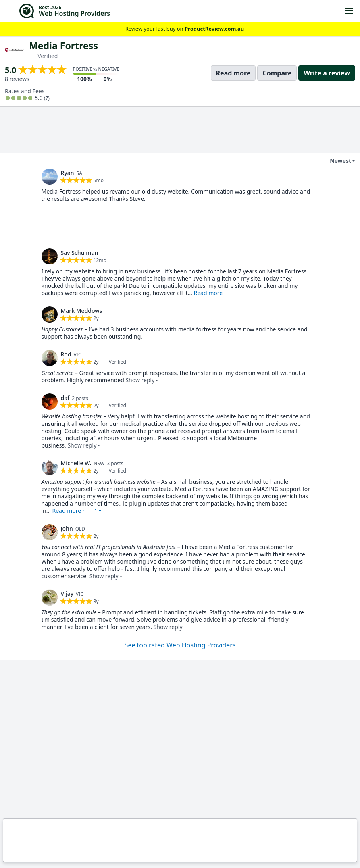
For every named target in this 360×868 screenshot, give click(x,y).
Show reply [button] (140, 380)
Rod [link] (66, 354)
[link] (50, 177)
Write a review (327, 73)
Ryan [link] (68, 173)
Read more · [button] (75, 511)
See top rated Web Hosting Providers (180, 645)
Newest (335, 161)
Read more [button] (208, 293)
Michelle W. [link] (76, 463)
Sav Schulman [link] (80, 253)
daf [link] (65, 398)
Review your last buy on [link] (180, 29)
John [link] (67, 528)
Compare (277, 73)
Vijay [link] (67, 594)
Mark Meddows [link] (82, 311)
